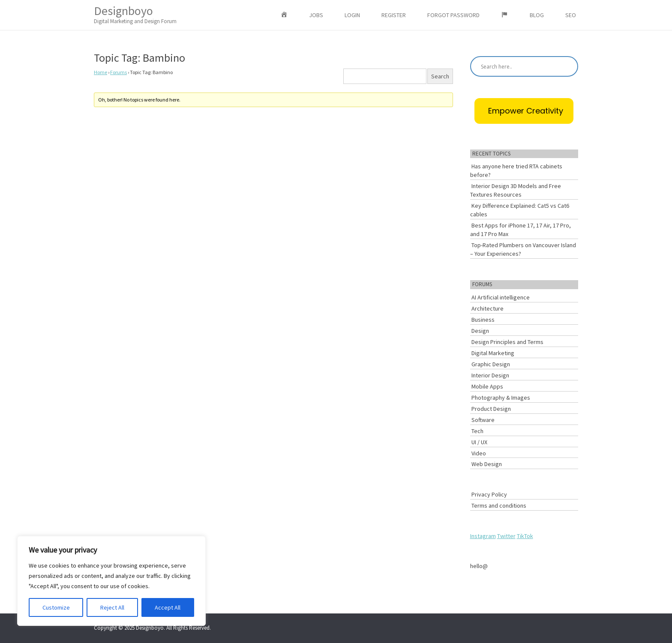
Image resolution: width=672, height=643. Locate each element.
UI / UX (479, 442)
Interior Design (490, 375)
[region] (111, 581)
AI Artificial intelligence (501, 297)
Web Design (487, 464)
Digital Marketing (493, 353)
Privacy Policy (489, 494)
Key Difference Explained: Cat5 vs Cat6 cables (520, 210)
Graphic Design (491, 364)
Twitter (506, 536)
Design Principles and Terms (507, 342)
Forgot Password (453, 15)
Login (352, 15)
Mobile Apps (487, 386)
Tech (477, 431)
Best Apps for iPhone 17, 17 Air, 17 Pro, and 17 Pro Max (520, 230)
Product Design (491, 409)
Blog (537, 15)
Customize (56, 607)
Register (394, 15)
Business (483, 320)
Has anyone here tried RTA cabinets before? (516, 170)
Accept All (168, 607)
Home (100, 72)
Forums (118, 72)
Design (480, 331)
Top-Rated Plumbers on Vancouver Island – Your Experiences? (523, 249)
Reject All (112, 607)
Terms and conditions (499, 505)
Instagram (483, 536)
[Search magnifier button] (568, 66)
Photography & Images (501, 398)
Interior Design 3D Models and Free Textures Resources (516, 190)
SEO (571, 15)
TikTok (525, 536)
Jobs (316, 15)
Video (479, 453)
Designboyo (135, 14)
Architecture (487, 308)
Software (483, 420)
